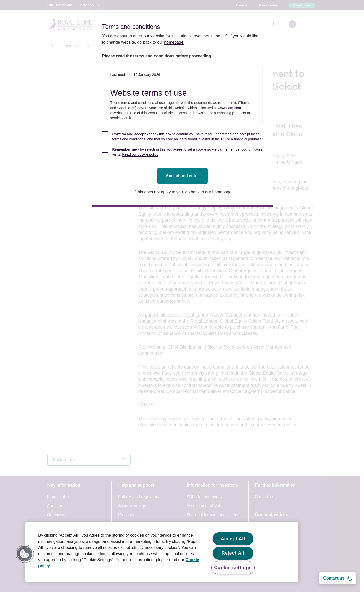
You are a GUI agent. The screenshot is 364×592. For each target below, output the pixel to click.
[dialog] (183, 110)
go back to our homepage (209, 192)
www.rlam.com (230, 108)
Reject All (233, 553)
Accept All (233, 539)
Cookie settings (233, 568)
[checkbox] (183, 139)
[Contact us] (338, 578)
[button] (25, 554)
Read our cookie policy (141, 154)
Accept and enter (183, 176)
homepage (175, 42)
